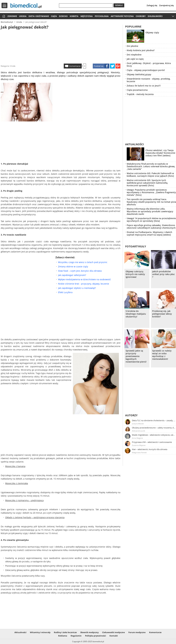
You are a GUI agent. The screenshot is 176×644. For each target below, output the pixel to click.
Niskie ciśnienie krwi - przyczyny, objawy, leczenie (84, 284)
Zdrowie (12, 16)
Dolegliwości (155, 16)
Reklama (63, 636)
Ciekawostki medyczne (113, 632)
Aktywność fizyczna (122, 16)
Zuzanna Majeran (139, 445)
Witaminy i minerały (40, 632)
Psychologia (102, 16)
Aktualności (20, 632)
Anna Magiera (137, 438)
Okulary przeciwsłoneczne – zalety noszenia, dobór (154, 428)
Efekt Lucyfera (65, 292)
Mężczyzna (87, 16)
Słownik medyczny (89, 632)
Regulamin (76, 636)
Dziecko (63, 16)
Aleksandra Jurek (139, 431)
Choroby (141, 16)
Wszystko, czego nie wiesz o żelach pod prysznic (83, 262)
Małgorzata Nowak (139, 452)
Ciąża (54, 16)
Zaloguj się (152, 5)
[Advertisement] (61, 46)
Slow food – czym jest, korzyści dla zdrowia (80, 271)
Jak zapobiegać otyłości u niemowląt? (77, 288)
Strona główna (3, 16)
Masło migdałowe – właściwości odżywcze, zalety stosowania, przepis (154, 435)
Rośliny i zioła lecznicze (65, 632)
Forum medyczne (137, 632)
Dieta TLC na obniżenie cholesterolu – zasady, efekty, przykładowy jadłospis (154, 420)
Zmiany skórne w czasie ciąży (73, 266)
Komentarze (75, 66)
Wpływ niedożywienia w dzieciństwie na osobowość (84, 279)
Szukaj (119, 5)
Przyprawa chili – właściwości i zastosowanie (152, 442)
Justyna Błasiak (138, 424)
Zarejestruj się (166, 5)
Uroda (23, 16)
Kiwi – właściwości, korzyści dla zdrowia (150, 449)
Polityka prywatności (96, 636)
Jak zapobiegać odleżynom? (72, 275)
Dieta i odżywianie (39, 16)
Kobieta (74, 16)
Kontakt (114, 636)
